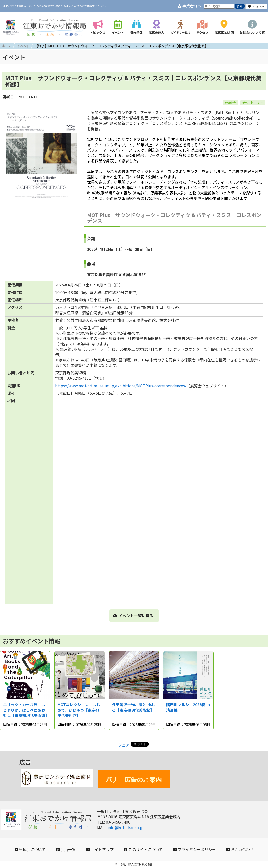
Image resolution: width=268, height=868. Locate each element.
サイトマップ (100, 849)
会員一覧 (66, 849)
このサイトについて (143, 849)
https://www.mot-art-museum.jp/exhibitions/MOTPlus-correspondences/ (121, 386)
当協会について (30, 849)
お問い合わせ (240, 849)
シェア (124, 745)
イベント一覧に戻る (133, 616)
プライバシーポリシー (195, 849)
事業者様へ (190, 6)
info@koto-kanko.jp (126, 827)
